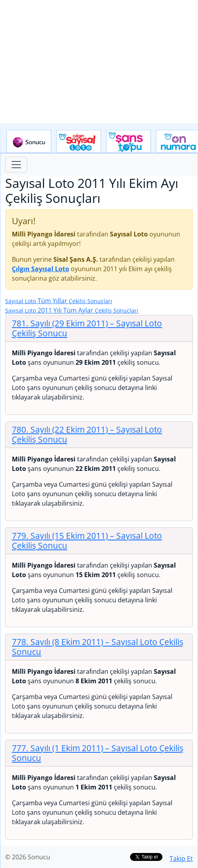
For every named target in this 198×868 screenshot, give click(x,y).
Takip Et (181, 859)
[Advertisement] (99, 62)
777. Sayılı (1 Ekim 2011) (98, 753)
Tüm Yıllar (59, 301)
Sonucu (29, 142)
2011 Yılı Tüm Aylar (72, 310)
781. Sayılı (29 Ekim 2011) (87, 328)
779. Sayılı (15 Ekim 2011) (87, 541)
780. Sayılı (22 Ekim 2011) (87, 434)
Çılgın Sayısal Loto (79, 142)
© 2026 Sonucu (28, 857)
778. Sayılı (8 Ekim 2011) (98, 647)
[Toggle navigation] (16, 165)
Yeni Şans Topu (128, 142)
